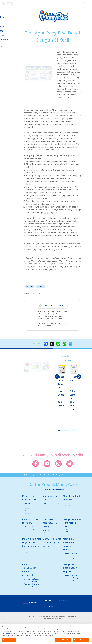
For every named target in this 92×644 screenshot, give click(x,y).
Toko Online (9, 35)
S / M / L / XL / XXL (68, 505)
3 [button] (63, 431)
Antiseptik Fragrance (27, 583)
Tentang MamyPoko (8, 17)
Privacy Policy (7, 641)
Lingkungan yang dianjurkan (53, 619)
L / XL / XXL (35, 528)
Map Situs (32, 617)
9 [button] (75, 431)
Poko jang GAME (7, 73)
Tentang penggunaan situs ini (66, 617)
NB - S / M (47, 532)
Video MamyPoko (11, 39)
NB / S (46, 504)
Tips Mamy (8, 31)
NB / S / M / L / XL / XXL (68, 529)
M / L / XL (47, 546)
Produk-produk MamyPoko (8, 24)
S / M (26, 527)
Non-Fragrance (76, 556)
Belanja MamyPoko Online (10, 65)
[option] (62, 386)
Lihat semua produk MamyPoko (51, 490)
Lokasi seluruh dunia (46, 617)
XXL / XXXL (26, 551)
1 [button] (59, 431)
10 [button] (77, 429)
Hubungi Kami (60, 600)
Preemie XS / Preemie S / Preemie (27, 508)
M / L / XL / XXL (56, 505)
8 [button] (73, 431)
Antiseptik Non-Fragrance (36, 583)
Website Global (50, 606)
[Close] (88, 635)
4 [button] (65, 431)
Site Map (48, 600)
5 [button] (67, 431)
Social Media (14, 58)
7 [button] (71, 431)
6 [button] (69, 431)
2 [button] (61, 431)
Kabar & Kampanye (8, 45)
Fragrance (68, 555)
